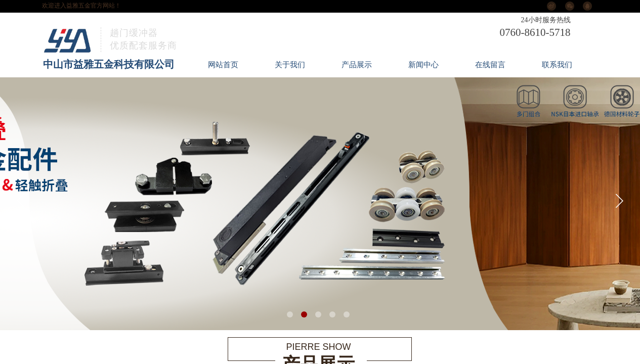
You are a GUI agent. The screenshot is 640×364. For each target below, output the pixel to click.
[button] (290, 314)
